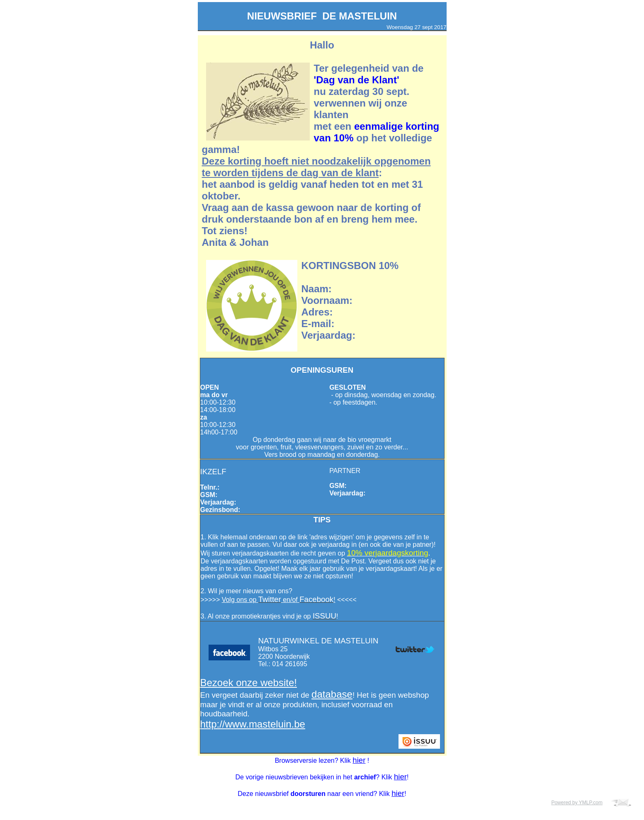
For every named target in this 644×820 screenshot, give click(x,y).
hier (359, 760)
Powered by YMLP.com (577, 803)
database (332, 694)
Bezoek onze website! (249, 683)
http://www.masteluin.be (253, 724)
